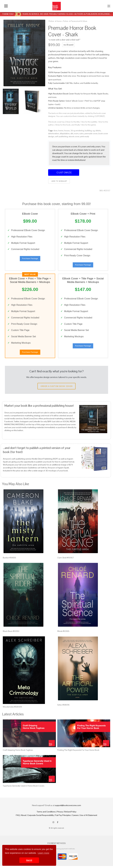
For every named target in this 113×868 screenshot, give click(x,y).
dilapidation (65, 133)
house (67, 131)
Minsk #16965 (63, 633)
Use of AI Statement (89, 817)
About (24, 817)
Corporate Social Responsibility (41, 817)
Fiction (51, 21)
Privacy (60, 814)
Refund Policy (70, 814)
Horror (59, 21)
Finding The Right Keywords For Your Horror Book (78, 752)
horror (61, 131)
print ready (85, 136)
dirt (72, 133)
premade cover (91, 133)
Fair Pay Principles (63, 817)
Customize (64, 172)
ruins (82, 133)
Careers (75, 817)
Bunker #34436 (9, 560)
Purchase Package (30, 259)
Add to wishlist (59, 181)
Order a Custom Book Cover (57, 388)
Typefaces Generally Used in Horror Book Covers (24, 788)
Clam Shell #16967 (66, 560)
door (55, 131)
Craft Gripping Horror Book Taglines (18, 752)
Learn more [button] (44, 853)
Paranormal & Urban (79, 21)
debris (98, 131)
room (76, 133)
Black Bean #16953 (11, 633)
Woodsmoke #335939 (12, 709)
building (88, 131)
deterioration (54, 133)
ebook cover (74, 136)
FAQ (18, 817)
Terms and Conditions (46, 814)
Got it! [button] (29, 860)
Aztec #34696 (63, 707)
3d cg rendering (77, 131)
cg (94, 131)
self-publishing (61, 136)
